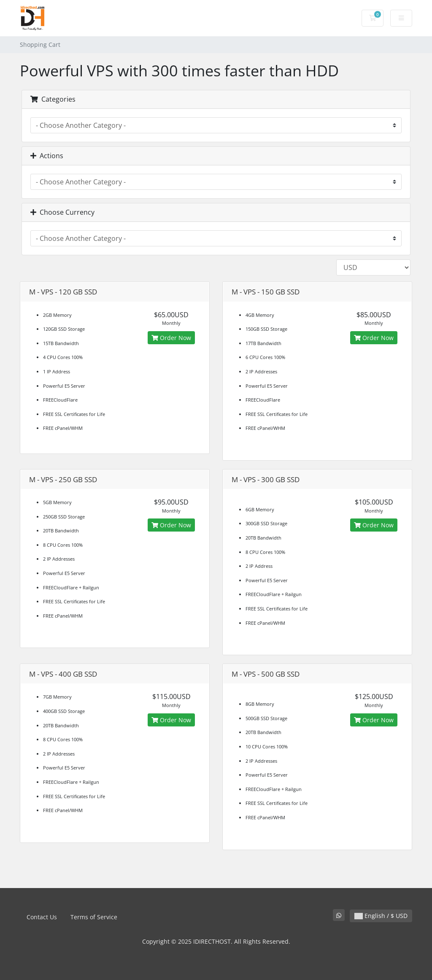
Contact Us (42, 917)
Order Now (171, 338)
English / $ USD (381, 916)
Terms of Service (94, 917)
